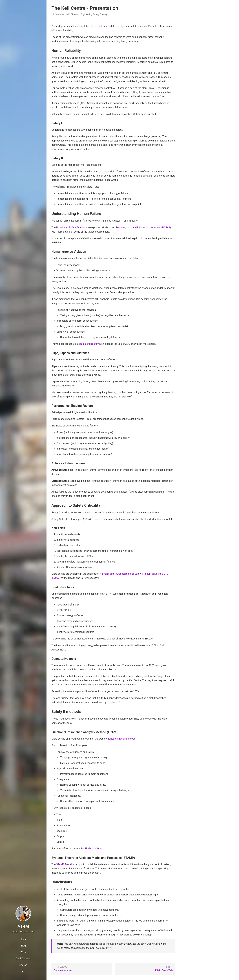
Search (23, 965)
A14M (23, 926)
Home (23, 939)
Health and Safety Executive (72, 228)
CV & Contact (23, 959)
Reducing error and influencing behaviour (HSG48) (143, 228)
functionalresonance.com (122, 739)
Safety (96, 15)
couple (82, 344)
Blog (23, 946)
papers (93, 344)
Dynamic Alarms (63, 970)
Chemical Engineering (82, 15)
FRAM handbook (94, 849)
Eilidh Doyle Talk (164, 970)
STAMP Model (64, 864)
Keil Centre (104, 26)
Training (104, 15)
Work (23, 952)
